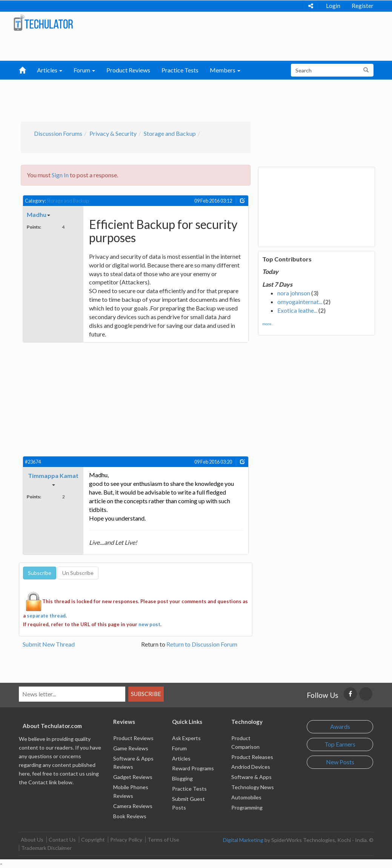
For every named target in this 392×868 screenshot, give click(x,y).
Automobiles (246, 797)
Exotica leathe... (297, 310)
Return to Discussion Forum (202, 644)
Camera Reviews (133, 806)
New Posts (340, 762)
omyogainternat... (300, 302)
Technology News (253, 787)
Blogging (182, 778)
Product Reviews (128, 70)
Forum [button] (84, 70)
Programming (247, 807)
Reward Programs (193, 768)
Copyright (93, 840)
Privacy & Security (113, 133)
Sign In (60, 175)
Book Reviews (130, 816)
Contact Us (62, 840)
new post (149, 624)
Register (363, 6)
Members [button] (225, 70)
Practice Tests (180, 70)
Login (333, 6)
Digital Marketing (243, 840)
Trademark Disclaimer (46, 848)
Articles (181, 758)
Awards (340, 726)
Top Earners (340, 744)
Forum (179, 748)
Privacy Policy (126, 840)
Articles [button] (50, 70)
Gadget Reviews (133, 777)
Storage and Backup (170, 133)
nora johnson (294, 293)
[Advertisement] (188, 98)
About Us (32, 840)
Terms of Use (163, 840)
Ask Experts (186, 738)
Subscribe (146, 694)
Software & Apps (251, 777)
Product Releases (252, 757)
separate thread (46, 616)
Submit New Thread (49, 644)
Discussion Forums (58, 133)
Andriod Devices (251, 767)
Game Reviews (131, 748)
